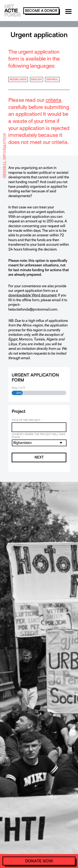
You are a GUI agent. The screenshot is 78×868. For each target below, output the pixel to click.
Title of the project (27, 420)
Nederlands (18, 79)
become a (41, 11)
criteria (54, 100)
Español (52, 79)
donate (39, 861)
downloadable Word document (32, 295)
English (36, 79)
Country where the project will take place (38, 436)
